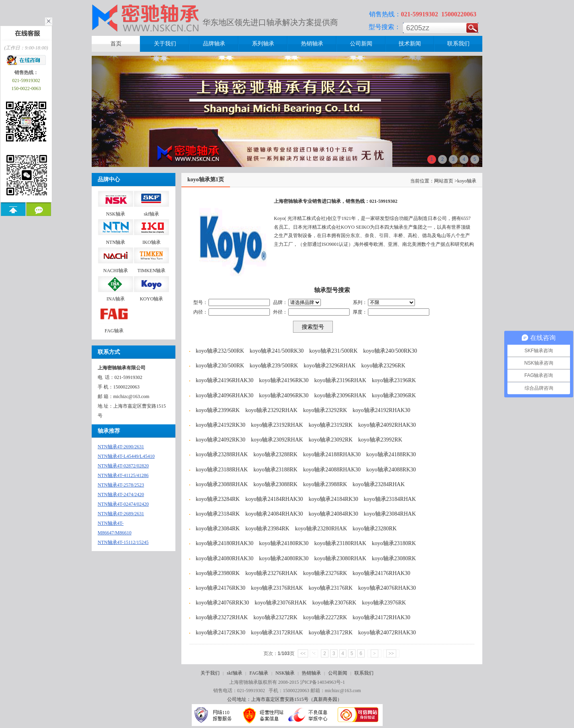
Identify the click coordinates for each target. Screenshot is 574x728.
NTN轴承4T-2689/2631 (121, 514)
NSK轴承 (285, 673)
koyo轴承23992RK (380, 440)
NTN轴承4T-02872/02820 (123, 466)
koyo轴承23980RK (218, 573)
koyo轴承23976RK (384, 603)
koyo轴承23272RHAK (222, 617)
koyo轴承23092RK (330, 440)
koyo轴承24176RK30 (220, 588)
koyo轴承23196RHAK (340, 380)
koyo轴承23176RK (330, 588)
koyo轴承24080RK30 (284, 558)
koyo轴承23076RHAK (281, 603)
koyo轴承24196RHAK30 (225, 380)
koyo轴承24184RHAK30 (274, 499)
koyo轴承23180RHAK (340, 543)
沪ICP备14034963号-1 (323, 682)
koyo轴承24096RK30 (284, 395)
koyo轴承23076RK (334, 603)
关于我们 (210, 673)
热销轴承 (311, 673)
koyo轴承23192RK (330, 425)
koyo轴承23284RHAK (379, 484)
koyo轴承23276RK (325, 573)
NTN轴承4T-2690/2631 (121, 447)
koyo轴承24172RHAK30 (382, 617)
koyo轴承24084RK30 (333, 514)
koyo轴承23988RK (325, 484)
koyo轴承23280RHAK (321, 529)
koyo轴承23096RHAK (340, 395)
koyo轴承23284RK (218, 499)
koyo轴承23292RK (325, 410)
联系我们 (364, 673)
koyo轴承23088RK (275, 484)
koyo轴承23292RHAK (271, 410)
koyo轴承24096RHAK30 (225, 395)
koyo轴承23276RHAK (271, 573)
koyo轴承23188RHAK (222, 470)
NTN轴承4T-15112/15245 (123, 542)
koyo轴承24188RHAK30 (332, 454)
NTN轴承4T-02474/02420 (123, 504)
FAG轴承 (259, 673)
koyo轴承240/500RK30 (390, 351)
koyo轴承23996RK (218, 410)
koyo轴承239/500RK (274, 366)
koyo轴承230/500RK (220, 366)
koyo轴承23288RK (275, 454)
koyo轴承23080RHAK (340, 558)
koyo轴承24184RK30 (333, 499)
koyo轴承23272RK (275, 617)
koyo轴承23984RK (267, 529)
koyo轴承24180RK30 (284, 543)
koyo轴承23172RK (330, 633)
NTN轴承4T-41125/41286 (123, 475)
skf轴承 (235, 673)
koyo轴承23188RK (275, 470)
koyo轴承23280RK (375, 529)
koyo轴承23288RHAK (222, 454)
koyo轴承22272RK (325, 617)
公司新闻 (338, 673)
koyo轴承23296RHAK (330, 366)
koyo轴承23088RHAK (222, 484)
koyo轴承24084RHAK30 (274, 514)
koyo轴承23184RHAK (390, 499)
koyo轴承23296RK (383, 366)
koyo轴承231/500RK (333, 351)
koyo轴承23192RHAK (277, 425)
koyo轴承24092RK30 (220, 440)
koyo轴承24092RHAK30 (387, 425)
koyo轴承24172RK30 (220, 633)
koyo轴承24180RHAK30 (225, 543)
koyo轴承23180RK (394, 543)
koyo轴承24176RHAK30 (382, 573)
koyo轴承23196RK (394, 380)
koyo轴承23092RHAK (277, 440)
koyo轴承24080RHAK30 (225, 558)
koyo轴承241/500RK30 (276, 351)
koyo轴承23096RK (394, 395)
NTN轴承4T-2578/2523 (121, 485)
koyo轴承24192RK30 (220, 425)
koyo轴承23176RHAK (277, 588)
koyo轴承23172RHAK (277, 633)
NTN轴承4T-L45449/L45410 (126, 456)
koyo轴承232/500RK (220, 351)
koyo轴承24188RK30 (391, 454)
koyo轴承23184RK (218, 514)
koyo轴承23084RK (218, 529)
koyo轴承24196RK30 (284, 380)
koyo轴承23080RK (394, 558)
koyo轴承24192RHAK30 (382, 410)
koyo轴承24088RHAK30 (332, 470)
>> (391, 653)
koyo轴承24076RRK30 (222, 603)
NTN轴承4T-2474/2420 (121, 494)
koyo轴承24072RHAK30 (387, 633)
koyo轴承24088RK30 (391, 470)
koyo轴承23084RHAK (390, 514)
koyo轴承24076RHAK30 (387, 588)
